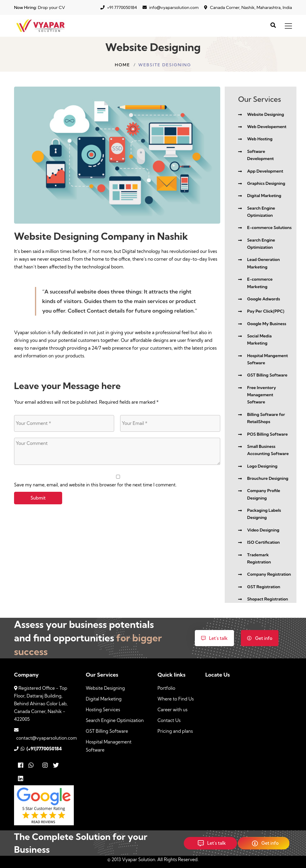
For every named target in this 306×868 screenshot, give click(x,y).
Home (122, 65)
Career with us (172, 710)
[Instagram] (45, 765)
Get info (260, 638)
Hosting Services (103, 710)
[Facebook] (21, 765)
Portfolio (166, 688)
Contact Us (169, 720)
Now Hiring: (25, 7)
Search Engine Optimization (115, 720)
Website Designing (105, 688)
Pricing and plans (175, 731)
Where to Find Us (176, 699)
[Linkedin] (21, 779)
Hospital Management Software (109, 746)
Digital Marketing (104, 699)
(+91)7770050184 (43, 749)
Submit (38, 498)
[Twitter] (58, 765)
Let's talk (214, 638)
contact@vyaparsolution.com (45, 738)
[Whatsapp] (33, 765)
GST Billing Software (107, 731)
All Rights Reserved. (178, 859)
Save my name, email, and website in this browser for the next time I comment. (95, 485)
